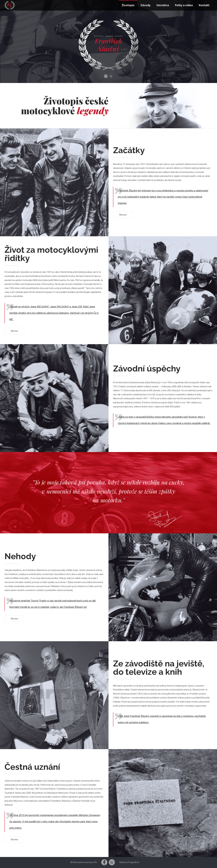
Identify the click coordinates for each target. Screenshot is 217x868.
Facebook (104, 862)
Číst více (123, 215)
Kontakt (204, 5)
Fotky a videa (184, 5)
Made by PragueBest (129, 862)
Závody (145, 5)
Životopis (128, 5)
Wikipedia (112, 862)
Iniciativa (163, 5)
